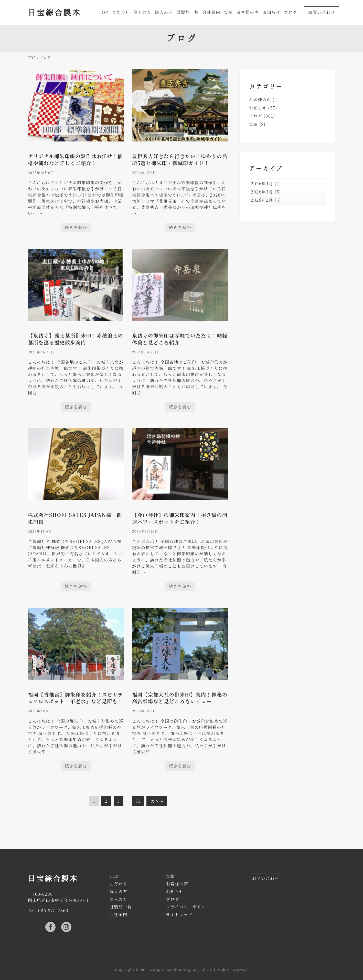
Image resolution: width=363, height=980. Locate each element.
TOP (114, 876)
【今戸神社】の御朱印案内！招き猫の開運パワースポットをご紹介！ (180, 518)
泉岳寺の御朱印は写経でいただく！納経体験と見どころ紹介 (180, 339)
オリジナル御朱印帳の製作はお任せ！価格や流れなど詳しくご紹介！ (75, 159)
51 (138, 802)
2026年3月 (262, 192)
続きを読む (76, 228)
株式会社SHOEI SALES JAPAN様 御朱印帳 (75, 518)
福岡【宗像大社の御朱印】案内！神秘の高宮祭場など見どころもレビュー (180, 698)
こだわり (118, 884)
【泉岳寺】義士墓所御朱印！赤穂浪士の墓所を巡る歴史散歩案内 (76, 339)
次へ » (157, 801)
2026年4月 (262, 184)
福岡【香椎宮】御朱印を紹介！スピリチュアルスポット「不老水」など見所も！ (76, 698)
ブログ (256, 116)
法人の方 (118, 899)
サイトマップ (179, 915)
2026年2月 (262, 200)
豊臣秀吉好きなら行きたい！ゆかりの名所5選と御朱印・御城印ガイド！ (180, 159)
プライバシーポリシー (188, 907)
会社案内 (118, 915)
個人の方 (118, 891)
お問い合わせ (266, 878)
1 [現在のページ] (95, 802)
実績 (253, 124)
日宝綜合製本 (54, 12)
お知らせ (258, 108)
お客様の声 (260, 100)
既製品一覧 (121, 907)
